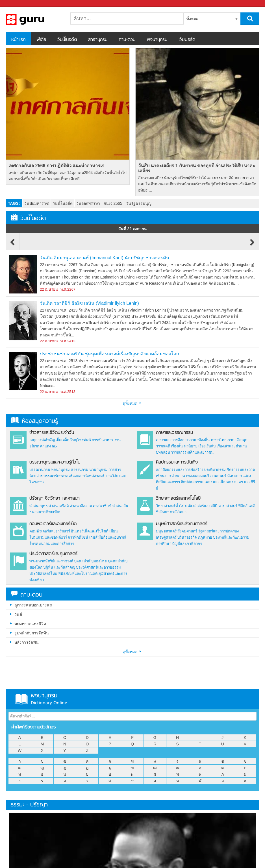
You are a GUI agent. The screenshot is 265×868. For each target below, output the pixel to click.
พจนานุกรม (157, 40)
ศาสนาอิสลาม (81, 506)
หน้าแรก (18, 40)
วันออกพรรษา (88, 203)
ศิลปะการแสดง (239, 476)
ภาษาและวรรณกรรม (174, 433)
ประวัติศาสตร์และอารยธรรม (98, 567)
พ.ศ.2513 (68, 392)
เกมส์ (93, 537)
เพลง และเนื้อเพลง (219, 482)
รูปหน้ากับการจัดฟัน (32, 633)
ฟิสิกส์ (243, 506)
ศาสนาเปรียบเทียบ (47, 512)
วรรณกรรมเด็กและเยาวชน (192, 452)
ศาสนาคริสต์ (59, 506)
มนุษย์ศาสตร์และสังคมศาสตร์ (182, 524)
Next (252, 245)
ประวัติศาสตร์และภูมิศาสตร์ (53, 554)
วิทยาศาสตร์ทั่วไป (170, 506)
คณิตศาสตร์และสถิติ (202, 506)
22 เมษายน (49, 289)
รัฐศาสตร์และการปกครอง (219, 531)
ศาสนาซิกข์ (102, 506)
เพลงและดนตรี (198, 476)
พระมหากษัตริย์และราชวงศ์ (51, 561)
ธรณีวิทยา (178, 512)
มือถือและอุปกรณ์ (112, 537)
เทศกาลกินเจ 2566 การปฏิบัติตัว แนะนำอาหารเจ (56, 166)
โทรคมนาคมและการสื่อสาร (52, 544)
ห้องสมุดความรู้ (35, 421)
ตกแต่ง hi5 (48, 446)
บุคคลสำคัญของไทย (90, 561)
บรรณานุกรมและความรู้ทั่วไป (55, 462)
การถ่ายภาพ (175, 476)
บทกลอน (163, 452)
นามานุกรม (98, 470)
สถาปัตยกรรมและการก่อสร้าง (180, 470)
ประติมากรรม (215, 470)
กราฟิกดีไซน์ (78, 537)
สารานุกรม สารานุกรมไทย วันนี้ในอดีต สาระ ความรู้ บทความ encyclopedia (35, 19)
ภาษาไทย (219, 440)
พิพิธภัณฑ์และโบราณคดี (78, 574)
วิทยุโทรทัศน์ (81, 440)
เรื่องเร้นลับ (207, 446)
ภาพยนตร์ (218, 476)
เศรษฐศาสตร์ (166, 537)
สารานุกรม (98, 40)
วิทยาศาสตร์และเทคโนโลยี (178, 499)
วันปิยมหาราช (37, 203)
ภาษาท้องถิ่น (199, 440)
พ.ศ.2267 (68, 289)
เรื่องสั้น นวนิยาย (184, 446)
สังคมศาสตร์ (187, 531)
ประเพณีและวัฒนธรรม (231, 537)
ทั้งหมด (193, 19)
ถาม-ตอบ (127, 40)
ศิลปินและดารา (168, 482)
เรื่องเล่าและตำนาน (232, 446)
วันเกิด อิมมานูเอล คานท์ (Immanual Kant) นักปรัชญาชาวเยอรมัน (105, 258)
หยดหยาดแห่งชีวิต (30, 624)
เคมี (252, 506)
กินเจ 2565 (113, 203)
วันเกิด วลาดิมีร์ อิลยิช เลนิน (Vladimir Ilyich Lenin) (89, 303)
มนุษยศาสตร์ (166, 531)
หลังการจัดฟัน (27, 642)
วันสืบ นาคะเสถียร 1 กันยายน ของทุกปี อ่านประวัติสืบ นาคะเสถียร (197, 168)
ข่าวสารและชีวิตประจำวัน (52, 433)
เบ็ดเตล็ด (62, 440)
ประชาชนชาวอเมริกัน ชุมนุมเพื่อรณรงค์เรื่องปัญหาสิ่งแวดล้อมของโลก (109, 354)
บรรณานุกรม (40, 470)
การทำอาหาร (103, 440)
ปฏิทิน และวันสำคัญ (59, 567)
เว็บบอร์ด (187, 40)
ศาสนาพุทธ (39, 506)
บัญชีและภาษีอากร (187, 544)
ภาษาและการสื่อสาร (172, 440)
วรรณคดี (163, 446)
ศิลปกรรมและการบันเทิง (177, 462)
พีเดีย (41, 40)
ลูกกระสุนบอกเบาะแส (33, 605)
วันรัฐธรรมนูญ (139, 203)
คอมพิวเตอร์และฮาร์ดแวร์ (50, 531)
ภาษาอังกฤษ (237, 440)
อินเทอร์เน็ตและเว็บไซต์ (90, 531)
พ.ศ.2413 (68, 341)
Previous (13, 245)
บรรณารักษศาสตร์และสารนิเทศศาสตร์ (74, 476)
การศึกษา (164, 544)
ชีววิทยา (163, 512)
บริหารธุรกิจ (187, 537)
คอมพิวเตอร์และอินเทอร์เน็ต (53, 524)
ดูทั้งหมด (132, 403)
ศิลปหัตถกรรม (192, 482)
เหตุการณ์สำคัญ (42, 440)
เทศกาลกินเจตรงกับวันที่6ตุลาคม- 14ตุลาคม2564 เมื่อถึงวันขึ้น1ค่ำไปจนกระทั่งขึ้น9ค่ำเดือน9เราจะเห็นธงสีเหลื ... (68, 176)
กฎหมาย (205, 537)
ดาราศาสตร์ (228, 506)
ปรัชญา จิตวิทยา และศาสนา (55, 499)
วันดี (18, 614)
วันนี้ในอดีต (67, 40)
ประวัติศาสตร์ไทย (43, 574)
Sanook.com (17, 4)
